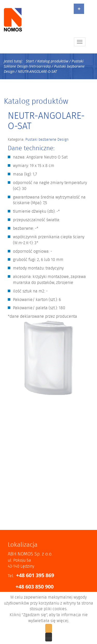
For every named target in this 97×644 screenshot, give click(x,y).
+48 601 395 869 (35, 575)
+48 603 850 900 (35, 587)
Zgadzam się (49, 628)
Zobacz (49, 637)
